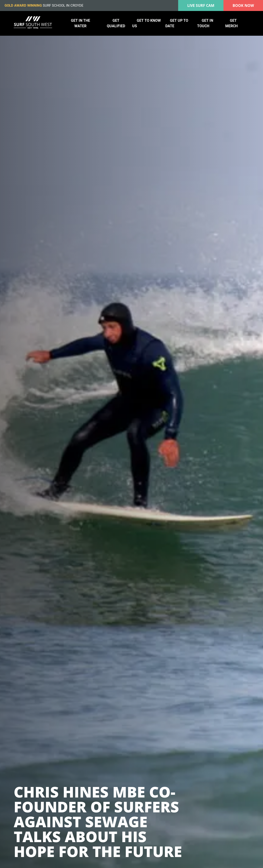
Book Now (243, 5)
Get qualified (116, 23)
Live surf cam (201, 5)
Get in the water (81, 23)
